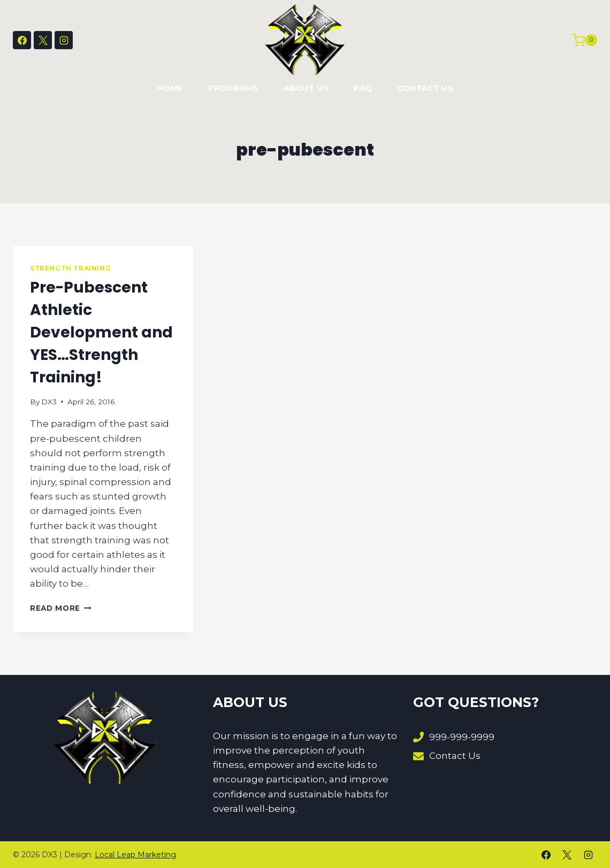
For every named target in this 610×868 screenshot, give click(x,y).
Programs (233, 88)
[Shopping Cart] (585, 40)
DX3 (49, 402)
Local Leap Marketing (135, 855)
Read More (61, 608)
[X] (43, 40)
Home (170, 88)
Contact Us (425, 88)
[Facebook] (22, 40)
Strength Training (70, 268)
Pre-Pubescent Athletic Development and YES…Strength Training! (101, 332)
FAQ (363, 88)
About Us (306, 88)
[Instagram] (64, 40)
